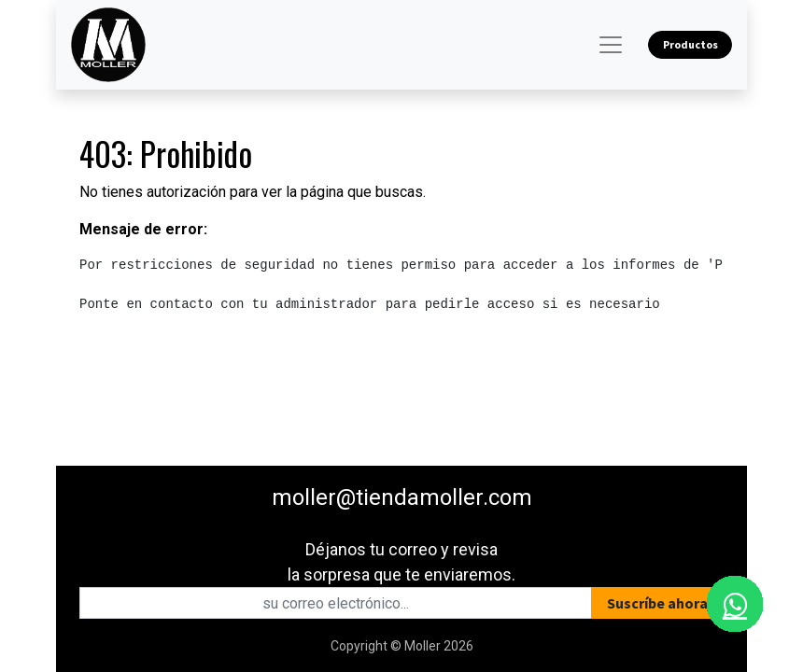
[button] (657, 603)
